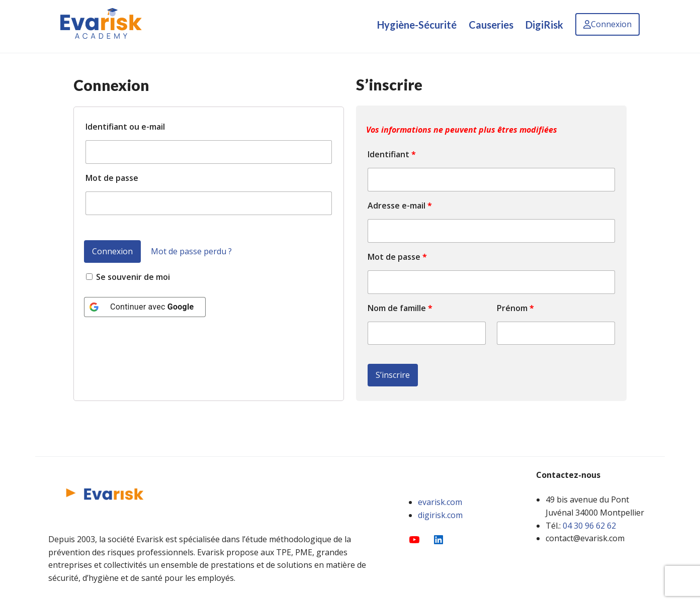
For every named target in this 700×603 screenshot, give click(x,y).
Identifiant (392, 154)
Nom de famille (400, 308)
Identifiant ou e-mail (125, 127)
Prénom (515, 308)
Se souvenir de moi (128, 277)
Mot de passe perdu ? (191, 251)
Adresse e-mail (400, 206)
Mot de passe (112, 178)
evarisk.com (440, 502)
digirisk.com (440, 515)
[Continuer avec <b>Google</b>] (145, 307)
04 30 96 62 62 (589, 526)
